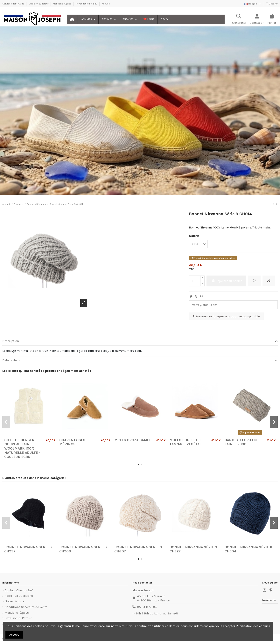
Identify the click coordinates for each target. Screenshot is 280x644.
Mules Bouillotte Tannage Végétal (186, 442)
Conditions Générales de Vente (26, 607)
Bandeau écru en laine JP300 (241, 442)
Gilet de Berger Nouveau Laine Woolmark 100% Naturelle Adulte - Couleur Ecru (22, 448)
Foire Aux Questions (19, 596)
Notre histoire (14, 601)
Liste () (272, 4)
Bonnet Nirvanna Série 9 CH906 (83, 549)
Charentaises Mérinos (72, 442)
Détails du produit (140, 360)
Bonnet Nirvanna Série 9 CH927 (193, 549)
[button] (88, 19)
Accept (14, 635)
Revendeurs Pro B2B (87, 4)
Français (253, 4)
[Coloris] (198, 244)
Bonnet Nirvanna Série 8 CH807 (138, 549)
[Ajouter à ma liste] (254, 281)
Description (140, 341)
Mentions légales (62, 4)
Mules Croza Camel (133, 440)
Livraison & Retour (39, 4)
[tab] (140, 341)
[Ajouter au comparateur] (269, 281)
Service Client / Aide (14, 4)
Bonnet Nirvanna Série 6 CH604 (248, 549)
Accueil (106, 4)
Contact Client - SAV (19, 590)
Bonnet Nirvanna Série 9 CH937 (28, 549)
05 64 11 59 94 (147, 607)
